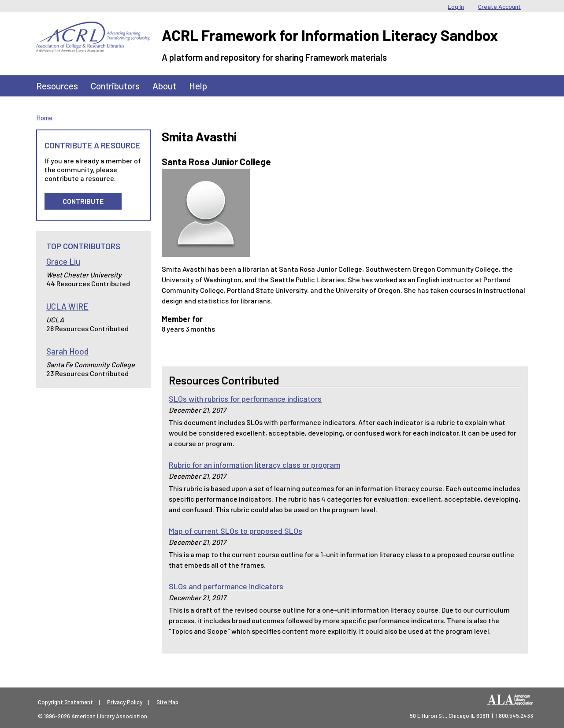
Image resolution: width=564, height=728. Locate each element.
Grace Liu (63, 261)
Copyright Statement (65, 702)
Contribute (83, 201)
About (164, 86)
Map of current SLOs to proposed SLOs (236, 531)
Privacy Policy (125, 702)
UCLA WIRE (67, 306)
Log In (456, 6)
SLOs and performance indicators (226, 586)
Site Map (167, 702)
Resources (57, 86)
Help (198, 86)
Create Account (499, 6)
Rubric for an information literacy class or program (254, 465)
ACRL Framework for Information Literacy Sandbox (330, 35)
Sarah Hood (67, 351)
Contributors (115, 86)
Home (44, 118)
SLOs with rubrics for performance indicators (245, 399)
